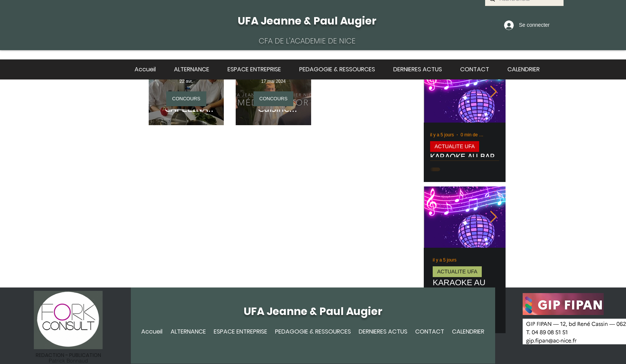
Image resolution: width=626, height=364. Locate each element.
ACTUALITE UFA (455, 146)
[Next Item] (493, 92)
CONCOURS (186, 99)
